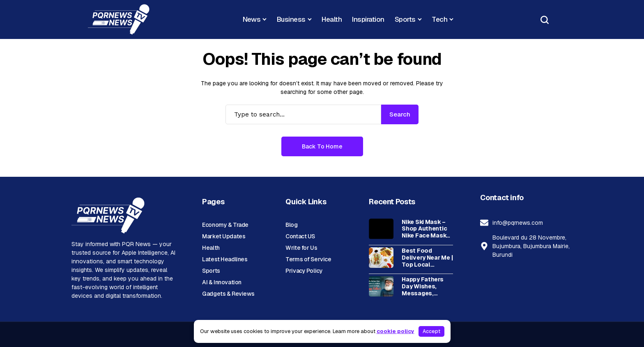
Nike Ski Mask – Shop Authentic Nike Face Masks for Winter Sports (427, 229)
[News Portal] (119, 19)
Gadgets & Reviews (228, 294)
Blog (291, 225)
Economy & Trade (225, 225)
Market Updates (224, 236)
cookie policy (396, 331)
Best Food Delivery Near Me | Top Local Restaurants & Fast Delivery (427, 258)
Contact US (300, 236)
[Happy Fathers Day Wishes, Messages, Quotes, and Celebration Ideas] (381, 286)
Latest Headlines (225, 259)
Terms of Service (308, 259)
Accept (431, 331)
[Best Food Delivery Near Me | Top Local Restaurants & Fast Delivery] (381, 258)
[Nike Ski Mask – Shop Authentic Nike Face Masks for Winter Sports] (381, 229)
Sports (211, 271)
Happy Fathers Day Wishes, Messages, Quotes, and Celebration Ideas (422, 286)
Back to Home (322, 146)
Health (211, 248)
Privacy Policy (304, 271)
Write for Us (301, 248)
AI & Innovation (222, 282)
